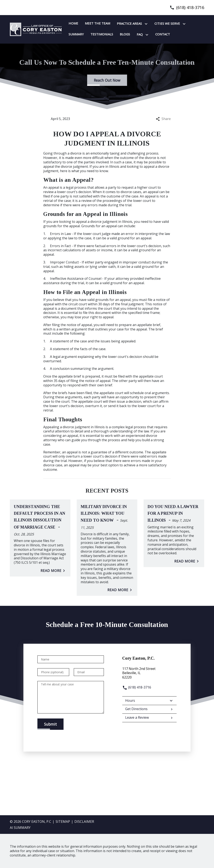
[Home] (73, 23)
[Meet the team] (97, 23)
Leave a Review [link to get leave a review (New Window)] (149, 718)
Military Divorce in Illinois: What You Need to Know (104, 513)
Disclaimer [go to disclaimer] (84, 822)
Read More (53, 571)
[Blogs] (125, 34)
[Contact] (163, 34)
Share (163, 119)
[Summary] (76, 34)
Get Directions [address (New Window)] (149, 709)
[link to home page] (36, 29)
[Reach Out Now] (107, 80)
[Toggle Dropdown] (147, 24)
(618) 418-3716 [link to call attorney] (190, 8)
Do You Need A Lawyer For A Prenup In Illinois (173, 513)
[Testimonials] (102, 34)
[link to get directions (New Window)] (149, 673)
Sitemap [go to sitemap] (63, 822)
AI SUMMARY (20, 828)
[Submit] (50, 724)
